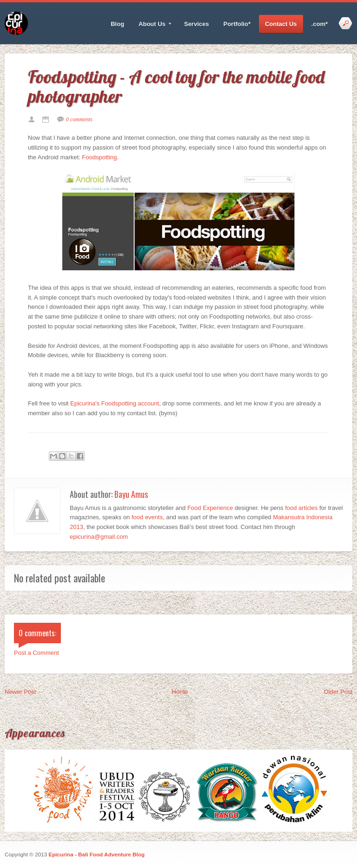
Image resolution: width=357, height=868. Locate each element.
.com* (320, 24)
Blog (117, 24)
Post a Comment (36, 653)
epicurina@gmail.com (99, 537)
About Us (152, 24)
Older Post (338, 692)
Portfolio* (237, 24)
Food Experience (210, 508)
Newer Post (20, 692)
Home (180, 692)
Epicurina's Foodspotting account (115, 403)
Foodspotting (99, 157)
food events (147, 517)
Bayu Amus (131, 494)
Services (197, 24)
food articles (301, 508)
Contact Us (281, 24)
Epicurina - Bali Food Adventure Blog (96, 854)
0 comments (79, 119)
